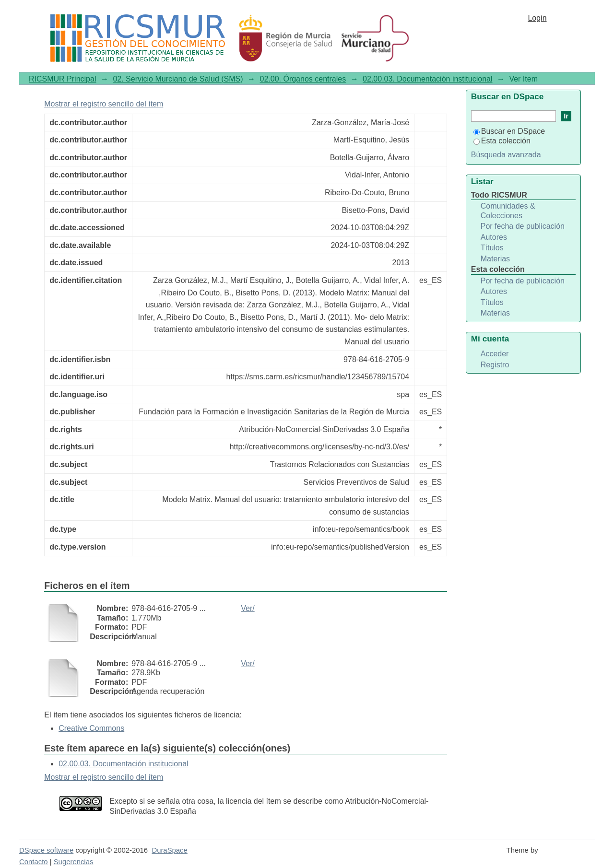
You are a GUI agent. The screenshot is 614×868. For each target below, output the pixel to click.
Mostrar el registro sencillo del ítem (104, 104)
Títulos (492, 248)
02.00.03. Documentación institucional (427, 79)
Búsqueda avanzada (506, 155)
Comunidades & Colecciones (508, 211)
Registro (495, 365)
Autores (494, 237)
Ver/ (248, 608)
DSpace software (46, 850)
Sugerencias (74, 862)
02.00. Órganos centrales (303, 79)
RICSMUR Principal (62, 79)
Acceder (495, 354)
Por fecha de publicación (523, 226)
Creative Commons (91, 728)
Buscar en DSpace (509, 131)
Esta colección (502, 141)
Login (537, 18)
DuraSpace (169, 850)
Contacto (34, 862)
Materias (495, 259)
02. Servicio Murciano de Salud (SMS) (178, 79)
